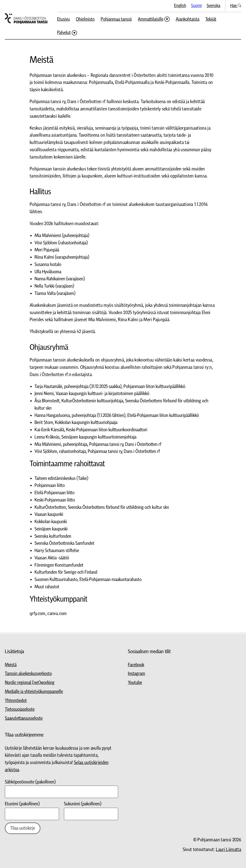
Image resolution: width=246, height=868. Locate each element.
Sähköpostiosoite (30, 782)
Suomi (196, 6)
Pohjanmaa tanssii (116, 19)
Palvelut (64, 33)
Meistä (11, 665)
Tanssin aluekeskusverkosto (28, 674)
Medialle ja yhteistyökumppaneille (34, 692)
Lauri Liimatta (228, 850)
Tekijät (211, 19)
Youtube (135, 683)
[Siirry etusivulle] (26, 19)
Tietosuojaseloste (20, 709)
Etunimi (22, 804)
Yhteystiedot (16, 701)
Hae (236, 6)
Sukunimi (83, 804)
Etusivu (63, 19)
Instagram (136, 674)
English (180, 6)
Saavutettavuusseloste (24, 718)
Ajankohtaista (188, 19)
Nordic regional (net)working (30, 683)
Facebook (136, 665)
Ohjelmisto (85, 19)
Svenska (213, 6)
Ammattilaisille (151, 19)
